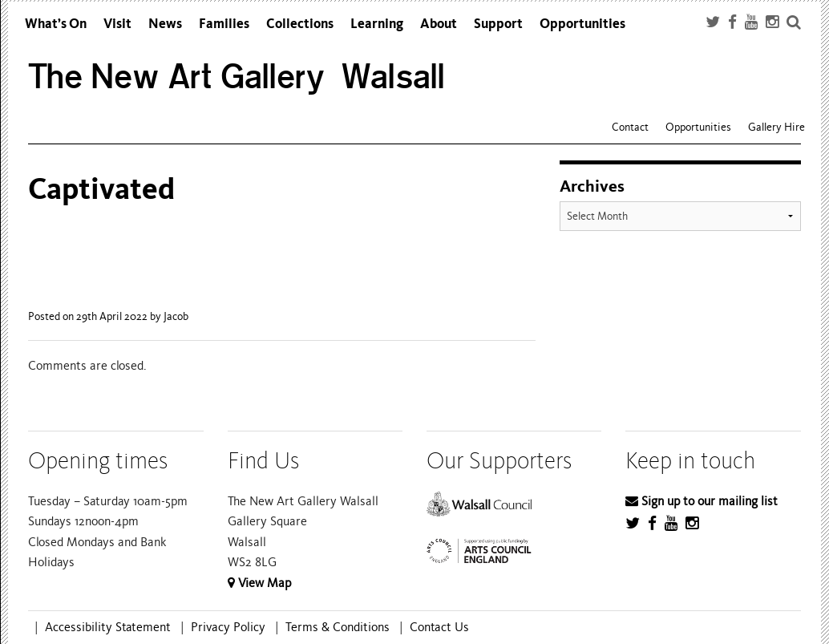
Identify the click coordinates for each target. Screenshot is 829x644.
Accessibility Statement (108, 627)
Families (224, 24)
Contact (630, 127)
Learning (377, 24)
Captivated (101, 189)
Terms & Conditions (338, 627)
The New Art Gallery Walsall (237, 77)
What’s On (56, 24)
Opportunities (582, 24)
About (439, 24)
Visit (117, 24)
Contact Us (439, 627)
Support (498, 24)
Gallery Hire (776, 127)
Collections (300, 24)
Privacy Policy (228, 627)
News (165, 24)
